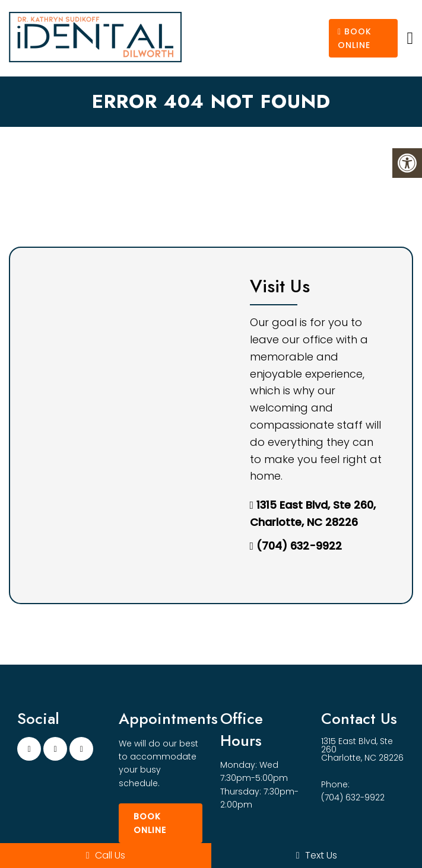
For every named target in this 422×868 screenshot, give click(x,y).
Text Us (317, 855)
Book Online (355, 38)
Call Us (106, 855)
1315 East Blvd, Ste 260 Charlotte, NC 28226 (362, 749)
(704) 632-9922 (299, 546)
